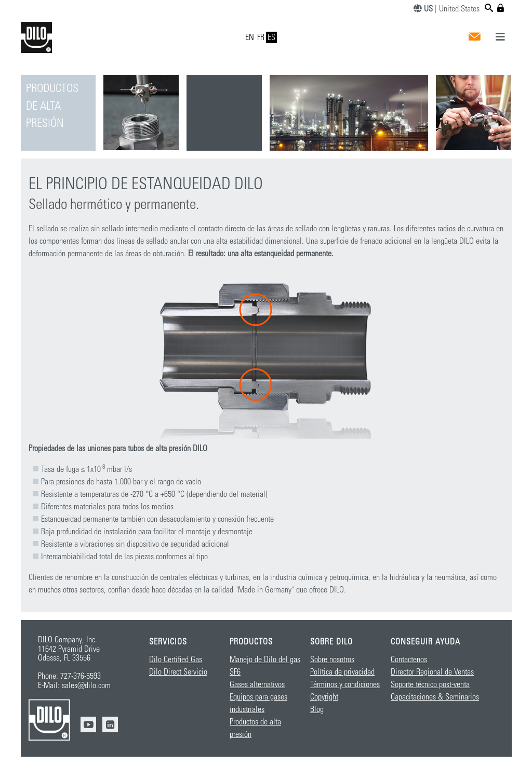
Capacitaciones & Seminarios (435, 697)
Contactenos (409, 660)
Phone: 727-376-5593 (69, 676)
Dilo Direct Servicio (178, 672)
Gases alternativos (257, 684)
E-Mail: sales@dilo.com (74, 685)
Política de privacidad (342, 672)
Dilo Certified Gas (176, 660)
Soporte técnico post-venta (430, 684)
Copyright (324, 697)
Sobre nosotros (332, 660)
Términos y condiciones (345, 684)
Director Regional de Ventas (432, 672)
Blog (317, 709)
